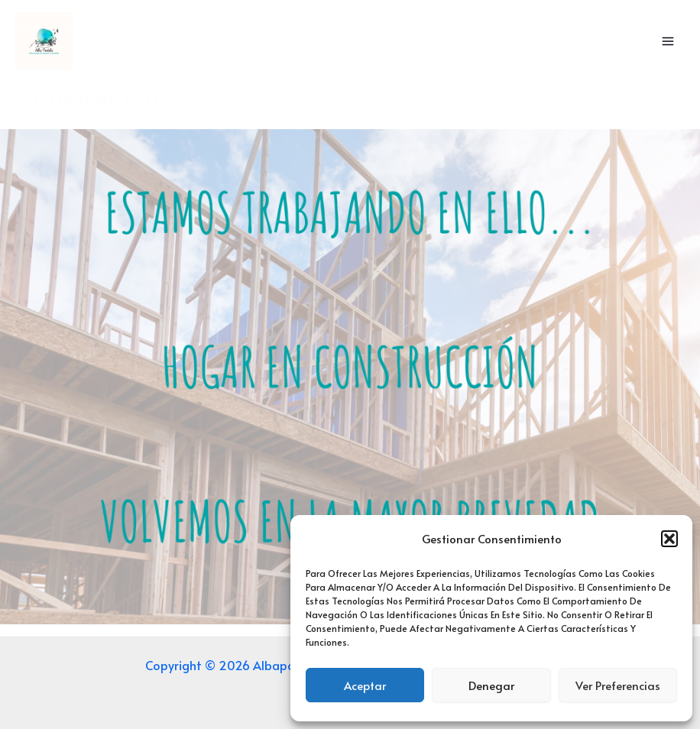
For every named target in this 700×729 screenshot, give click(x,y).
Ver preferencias (618, 685)
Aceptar (365, 685)
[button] (669, 539)
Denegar (491, 685)
